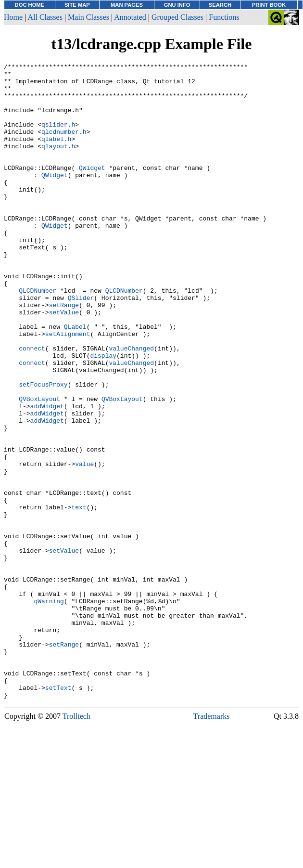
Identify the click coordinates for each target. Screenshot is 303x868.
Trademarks (212, 843)
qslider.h (58, 137)
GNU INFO (177, 5)
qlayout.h (58, 163)
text (79, 596)
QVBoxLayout (39, 466)
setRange (64, 354)
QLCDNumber (38, 337)
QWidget (92, 189)
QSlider (81, 345)
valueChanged (131, 406)
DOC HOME (30, 5)
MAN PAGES (127, 5)
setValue (64, 363)
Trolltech (76, 843)
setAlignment (68, 389)
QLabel (75, 380)
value (84, 544)
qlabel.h (56, 155)
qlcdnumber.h (64, 146)
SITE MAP (77, 5)
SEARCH (220, 5)
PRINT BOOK (269, 5)
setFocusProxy (43, 449)
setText (58, 813)
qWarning (49, 709)
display (103, 415)
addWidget (47, 475)
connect (32, 406)
